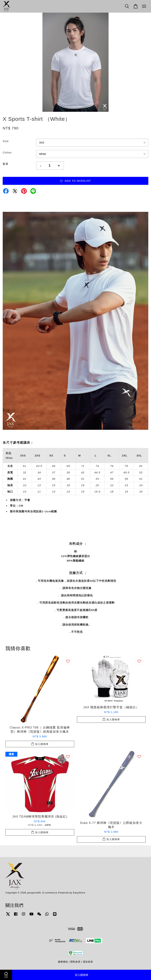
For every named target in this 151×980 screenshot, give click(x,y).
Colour (7, 152)
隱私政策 (75, 962)
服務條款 (63, 962)
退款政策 (88, 962)
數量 (6, 164)
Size (6, 141)
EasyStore (79, 893)
